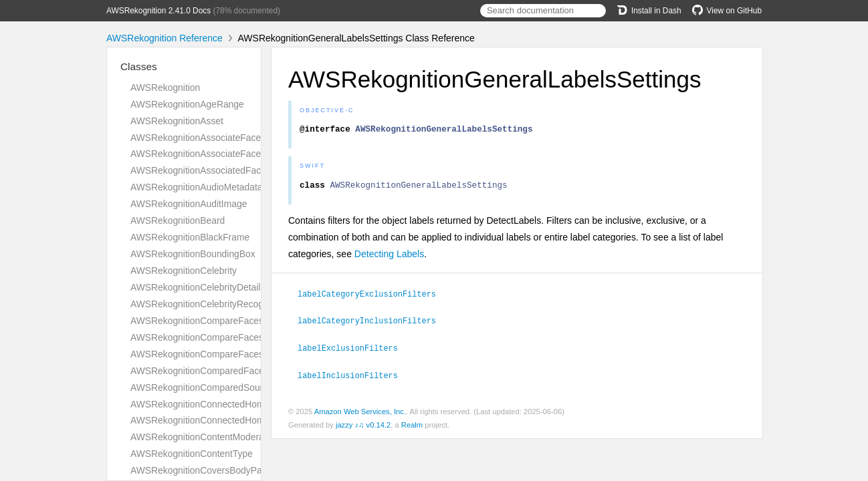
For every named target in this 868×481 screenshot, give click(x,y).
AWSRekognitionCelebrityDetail (195, 287)
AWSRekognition (165, 88)
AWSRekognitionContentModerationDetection (224, 437)
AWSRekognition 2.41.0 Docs (158, 11)
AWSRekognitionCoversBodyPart (199, 470)
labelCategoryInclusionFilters (372, 323)
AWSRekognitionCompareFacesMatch (210, 321)
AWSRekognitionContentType (192, 454)
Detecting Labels (389, 258)
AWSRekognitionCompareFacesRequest (214, 337)
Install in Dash (649, 11)
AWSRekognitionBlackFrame (190, 237)
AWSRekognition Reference (165, 38)
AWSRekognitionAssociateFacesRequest (215, 138)
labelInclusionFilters (353, 377)
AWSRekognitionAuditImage (189, 204)
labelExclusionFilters (353, 350)
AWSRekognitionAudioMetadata (196, 187)
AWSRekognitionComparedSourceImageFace (225, 387)
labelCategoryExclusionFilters (372, 297)
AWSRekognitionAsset (177, 121)
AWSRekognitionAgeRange (187, 104)
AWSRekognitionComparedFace (197, 371)
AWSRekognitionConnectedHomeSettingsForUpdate (239, 420)
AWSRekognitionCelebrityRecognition (208, 304)
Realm (412, 426)
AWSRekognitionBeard (178, 220)
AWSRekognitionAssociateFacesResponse (219, 154)
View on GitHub (727, 11)
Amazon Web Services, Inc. (360, 413)
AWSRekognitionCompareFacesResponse (218, 354)
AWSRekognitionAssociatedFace (198, 170)
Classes (139, 66)
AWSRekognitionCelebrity (184, 271)
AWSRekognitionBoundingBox (193, 254)
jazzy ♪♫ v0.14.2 (363, 426)
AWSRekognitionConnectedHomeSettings (217, 404)
